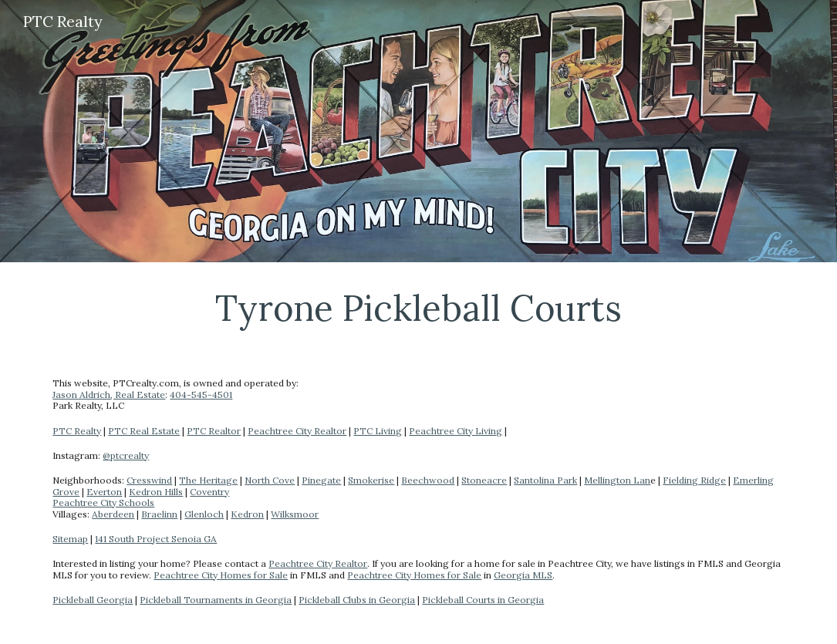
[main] (418, 308)
